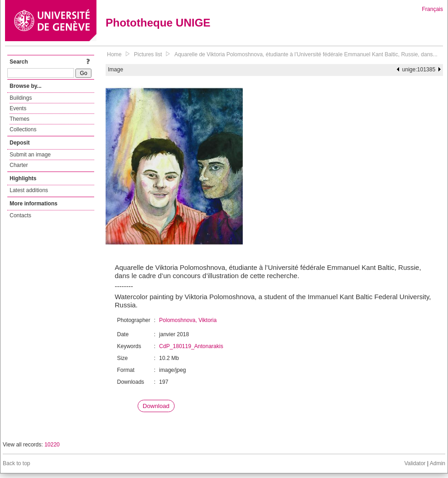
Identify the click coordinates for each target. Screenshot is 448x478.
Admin (437, 463)
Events (18, 108)
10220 (52, 445)
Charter (19, 165)
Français (432, 9)
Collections (23, 129)
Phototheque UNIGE (158, 23)
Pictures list (148, 54)
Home (114, 54)
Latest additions (29, 190)
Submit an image (30, 155)
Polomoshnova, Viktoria (188, 320)
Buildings (21, 98)
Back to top (16, 463)
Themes (19, 119)
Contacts (20, 215)
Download (156, 406)
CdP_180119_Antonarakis (191, 346)
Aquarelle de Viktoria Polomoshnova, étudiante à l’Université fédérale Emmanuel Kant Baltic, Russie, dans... (306, 54)
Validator (415, 463)
